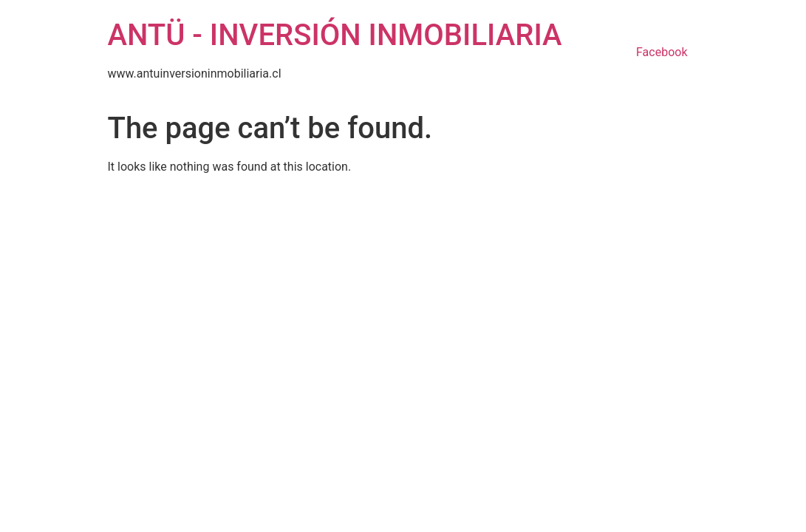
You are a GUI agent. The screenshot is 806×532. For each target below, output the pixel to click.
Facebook (662, 52)
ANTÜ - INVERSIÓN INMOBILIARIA (335, 35)
